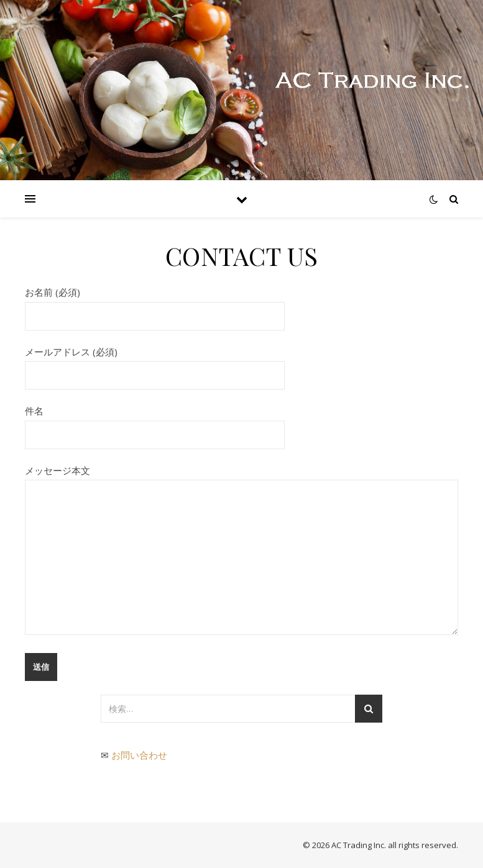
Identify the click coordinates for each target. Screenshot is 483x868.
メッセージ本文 (241, 551)
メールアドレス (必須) (155, 363)
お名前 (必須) (155, 304)
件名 (155, 423)
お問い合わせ (139, 755)
